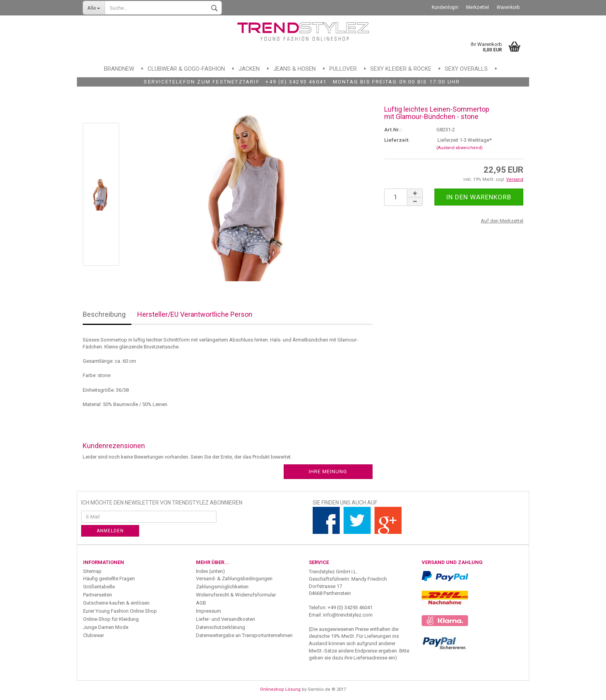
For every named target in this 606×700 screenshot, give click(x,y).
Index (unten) (210, 571)
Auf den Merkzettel (502, 221)
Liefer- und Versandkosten (226, 619)
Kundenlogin (445, 7)
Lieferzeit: (397, 140)
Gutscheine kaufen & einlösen (116, 603)
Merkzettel (477, 7)
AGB (201, 603)
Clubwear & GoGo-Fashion (186, 69)
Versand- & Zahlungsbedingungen (234, 579)
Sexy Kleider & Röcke (401, 69)
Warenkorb (508, 7)
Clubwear (94, 635)
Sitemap (92, 571)
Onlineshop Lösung (280, 689)
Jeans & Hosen (294, 69)
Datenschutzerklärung (220, 627)
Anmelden (110, 531)
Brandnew (119, 69)
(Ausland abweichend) (460, 148)
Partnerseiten (98, 595)
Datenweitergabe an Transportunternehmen (244, 635)
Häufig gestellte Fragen (109, 579)
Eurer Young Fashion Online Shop (120, 611)
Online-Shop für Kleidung (111, 619)
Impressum (209, 611)
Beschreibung (104, 314)
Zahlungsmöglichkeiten (222, 587)
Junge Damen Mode (106, 627)
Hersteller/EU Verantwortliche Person (195, 314)
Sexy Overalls (466, 69)
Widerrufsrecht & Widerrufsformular (236, 595)
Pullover (343, 69)
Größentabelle (99, 587)
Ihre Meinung (328, 471)
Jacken (249, 69)
